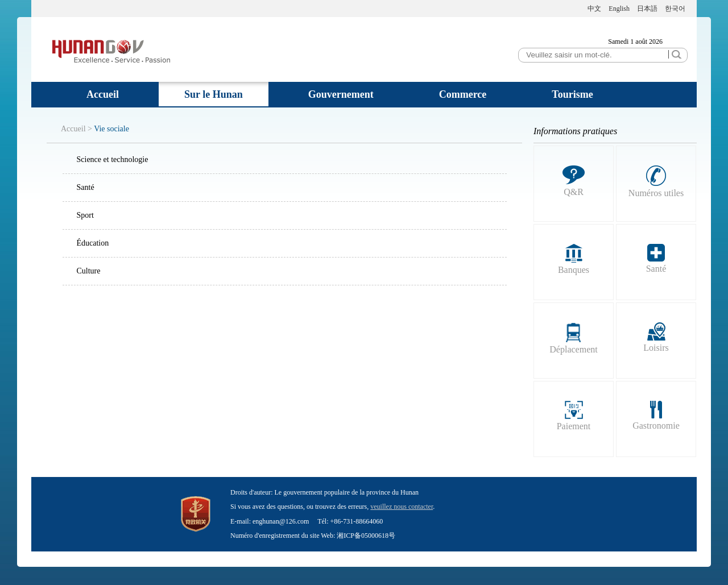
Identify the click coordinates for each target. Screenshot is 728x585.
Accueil (103, 94)
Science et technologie (113, 159)
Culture (89, 271)
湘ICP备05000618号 (366, 536)
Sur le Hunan (214, 94)
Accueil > (76, 129)
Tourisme (572, 94)
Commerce (463, 94)
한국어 (675, 9)
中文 (594, 9)
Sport (85, 215)
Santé (86, 187)
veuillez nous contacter (402, 507)
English (619, 9)
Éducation (93, 243)
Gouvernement (341, 94)
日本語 (647, 9)
